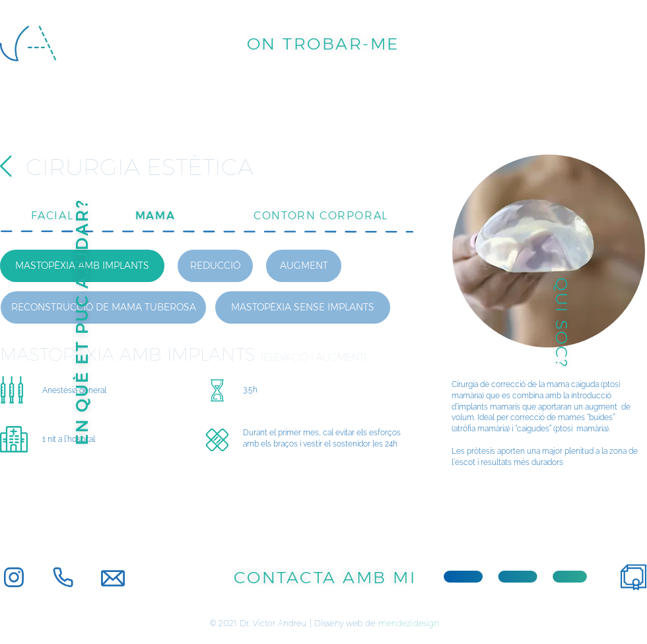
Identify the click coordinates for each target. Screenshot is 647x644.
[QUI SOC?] (562, 322)
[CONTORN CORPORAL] (321, 215)
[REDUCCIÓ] (215, 266)
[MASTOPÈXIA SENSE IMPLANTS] (303, 307)
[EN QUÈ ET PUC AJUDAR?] (82, 322)
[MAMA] (155, 215)
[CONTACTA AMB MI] (325, 577)
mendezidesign (409, 623)
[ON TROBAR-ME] (323, 44)
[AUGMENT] (304, 266)
